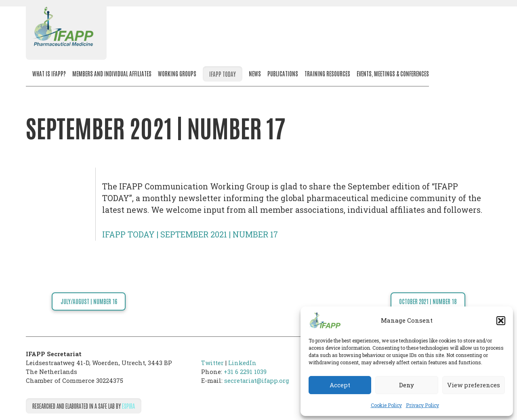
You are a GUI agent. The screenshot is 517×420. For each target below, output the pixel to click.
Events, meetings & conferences (393, 73)
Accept (340, 385)
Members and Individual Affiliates (112, 73)
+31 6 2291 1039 (245, 372)
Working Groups (177, 73)
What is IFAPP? (49, 73)
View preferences (474, 385)
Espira (128, 406)
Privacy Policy (422, 405)
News (255, 73)
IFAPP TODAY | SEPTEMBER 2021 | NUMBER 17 (190, 234)
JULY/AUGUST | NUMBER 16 (89, 301)
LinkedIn (242, 363)
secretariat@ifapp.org (257, 381)
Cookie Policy (386, 405)
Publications (283, 73)
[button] (501, 321)
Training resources (327, 73)
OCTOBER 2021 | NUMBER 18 (428, 301)
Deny (407, 385)
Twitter (212, 363)
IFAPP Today (223, 74)
